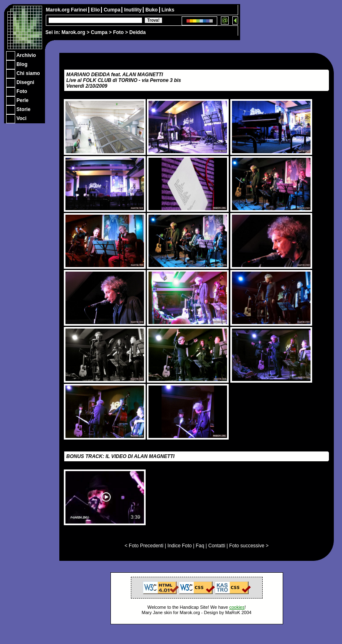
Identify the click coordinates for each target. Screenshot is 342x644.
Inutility (133, 10)
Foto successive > (249, 546)
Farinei (80, 10)
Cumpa (99, 32)
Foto (118, 32)
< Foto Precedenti (144, 546)
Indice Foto (179, 546)
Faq (200, 546)
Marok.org (73, 32)
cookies (237, 607)
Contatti (217, 546)
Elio (96, 10)
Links (168, 10)
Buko (152, 10)
